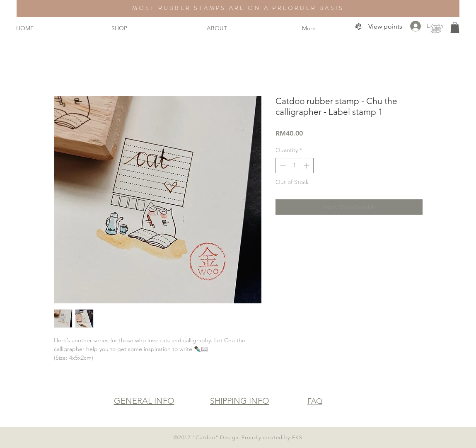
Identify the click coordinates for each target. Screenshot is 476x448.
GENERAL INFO (144, 401)
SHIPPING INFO (240, 401)
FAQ (315, 401)
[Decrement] (282, 166)
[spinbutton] (295, 166)
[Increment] (307, 166)
